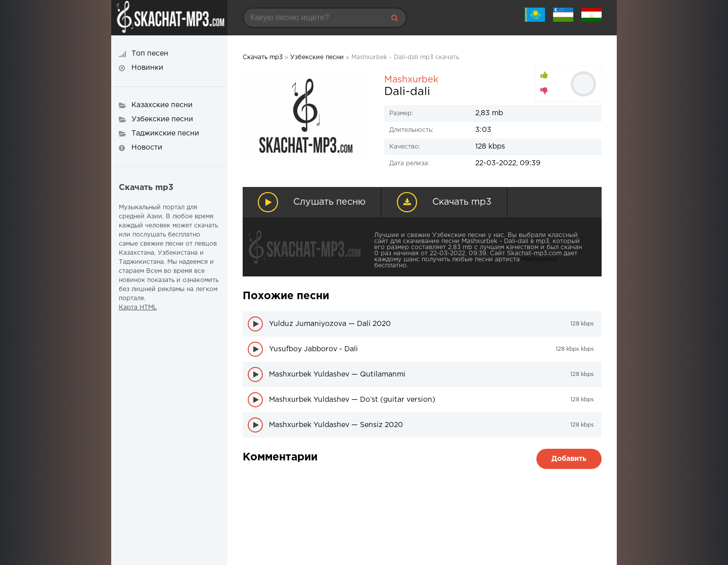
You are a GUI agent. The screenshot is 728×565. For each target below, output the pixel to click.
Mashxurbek (411, 80)
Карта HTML (138, 308)
